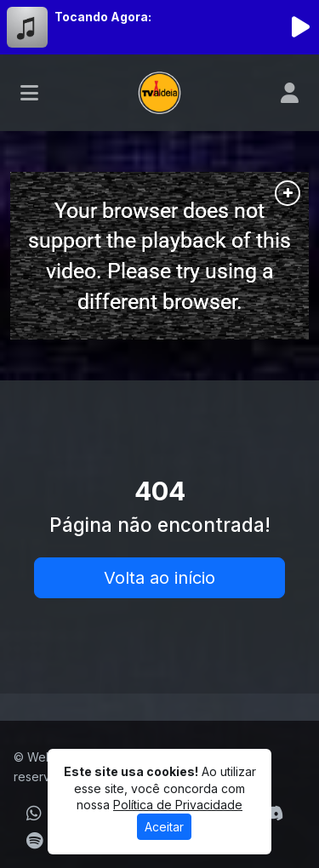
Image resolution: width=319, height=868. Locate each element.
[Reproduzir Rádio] (300, 27)
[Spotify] (34, 841)
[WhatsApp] (34, 814)
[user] (290, 93)
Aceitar (164, 827)
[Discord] (273, 814)
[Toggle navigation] (29, 93)
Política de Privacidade (178, 805)
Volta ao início (159, 578)
